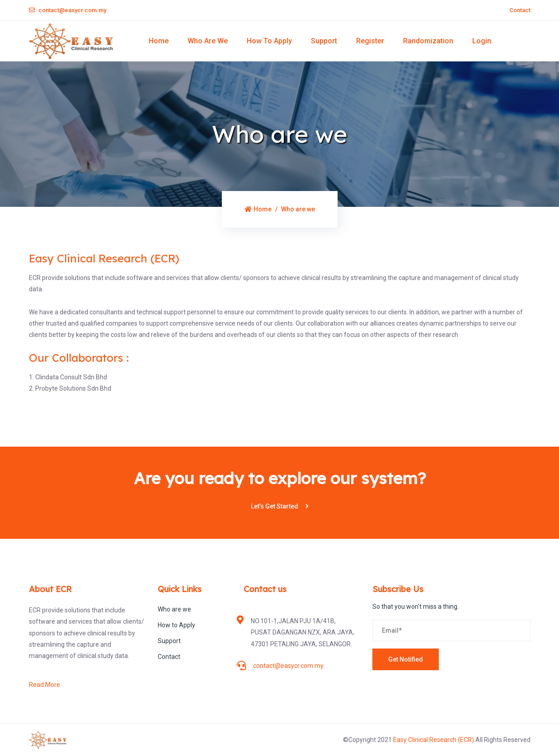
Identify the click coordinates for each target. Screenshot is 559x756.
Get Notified (406, 659)
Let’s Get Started (280, 506)
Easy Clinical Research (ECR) (434, 740)
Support (324, 41)
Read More (45, 685)
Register (370, 41)
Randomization (428, 41)
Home (258, 209)
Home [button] (159, 41)
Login (482, 41)
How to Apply (269, 41)
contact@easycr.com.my (68, 10)
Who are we (208, 41)
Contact (520, 10)
